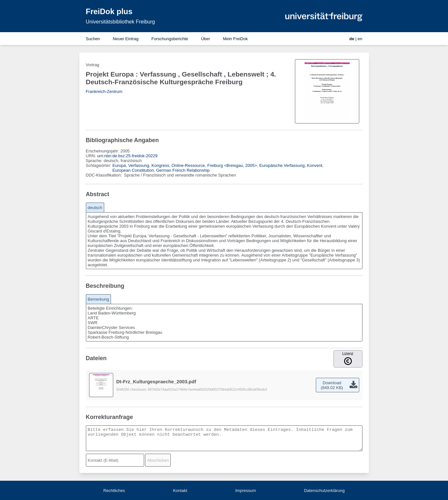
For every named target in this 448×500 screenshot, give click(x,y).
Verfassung (139, 165)
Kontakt (180, 491)
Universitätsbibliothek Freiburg (120, 22)
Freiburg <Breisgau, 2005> (232, 165)
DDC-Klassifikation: (105, 175)
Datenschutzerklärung (324, 491)
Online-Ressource (188, 165)
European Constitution (133, 170)
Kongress (160, 165)
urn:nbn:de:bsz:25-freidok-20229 (127, 156)
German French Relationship (183, 170)
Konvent (315, 165)
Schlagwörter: (99, 165)
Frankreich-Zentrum (104, 91)
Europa (119, 165)
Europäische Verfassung (282, 165)
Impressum (245, 491)
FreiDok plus (109, 11)
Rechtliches (114, 491)
